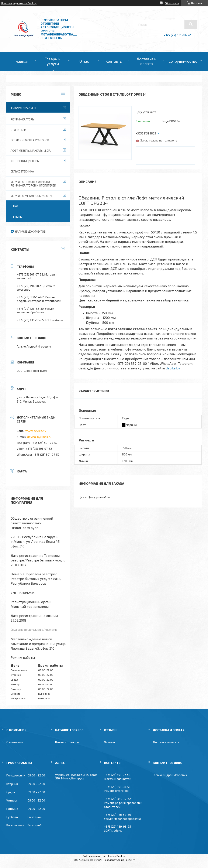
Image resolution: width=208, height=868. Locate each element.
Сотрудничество (183, 61)
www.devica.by (36, 431)
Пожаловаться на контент (119, 860)
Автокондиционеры (25, 161)
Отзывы (17, 217)
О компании (15, 742)
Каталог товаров (67, 742)
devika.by (173, 368)
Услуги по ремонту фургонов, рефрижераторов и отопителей (33, 184)
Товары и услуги (53, 61)
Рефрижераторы (23, 119)
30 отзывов (172, 3)
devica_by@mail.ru (39, 437)
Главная (21, 61)
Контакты (114, 61)
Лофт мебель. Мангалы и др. (31, 151)
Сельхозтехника (22, 171)
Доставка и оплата (146, 61)
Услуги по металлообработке (32, 196)
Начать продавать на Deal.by (19, 3)
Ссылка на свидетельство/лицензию (34, 630)
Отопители (18, 130)
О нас (84, 61)
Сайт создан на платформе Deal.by (104, 856)
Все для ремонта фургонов (30, 140)
